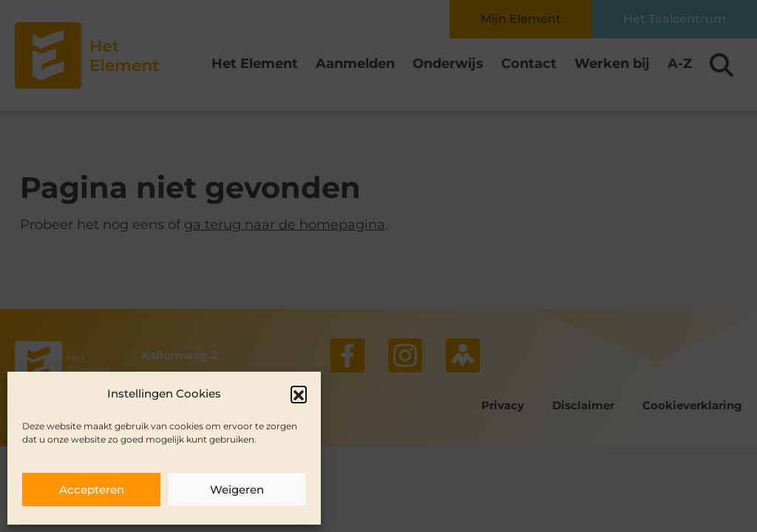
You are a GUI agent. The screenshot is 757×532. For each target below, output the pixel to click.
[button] (299, 394)
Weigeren (237, 490)
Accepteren (92, 490)
